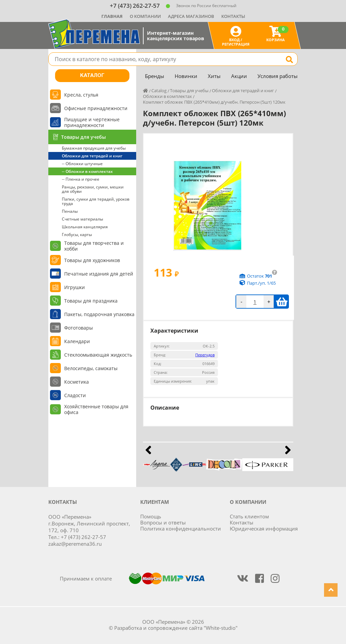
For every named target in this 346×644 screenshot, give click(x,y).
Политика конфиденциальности (181, 529)
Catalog (159, 91)
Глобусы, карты (77, 235)
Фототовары (79, 328)
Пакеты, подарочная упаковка (99, 314)
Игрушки (75, 287)
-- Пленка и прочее (81, 179)
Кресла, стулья (81, 95)
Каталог (92, 76)
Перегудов (205, 355)
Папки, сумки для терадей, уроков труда (96, 201)
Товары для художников (92, 260)
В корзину (282, 302)
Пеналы (70, 211)
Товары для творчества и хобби (94, 246)
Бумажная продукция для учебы (94, 148)
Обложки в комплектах (167, 96)
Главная (112, 16)
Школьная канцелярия (85, 227)
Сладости (75, 395)
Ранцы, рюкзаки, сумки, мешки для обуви (93, 189)
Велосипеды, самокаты (91, 368)
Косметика (77, 382)
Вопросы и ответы (163, 522)
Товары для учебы (83, 137)
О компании (145, 16)
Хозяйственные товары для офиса (96, 409)
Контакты (233, 16)
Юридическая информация (264, 529)
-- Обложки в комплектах (87, 171)
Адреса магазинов (191, 16)
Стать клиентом (249, 516)
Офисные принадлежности (96, 108)
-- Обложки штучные (82, 164)
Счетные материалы (82, 219)
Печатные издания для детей (99, 274)
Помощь (151, 516)
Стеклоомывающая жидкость (98, 355)
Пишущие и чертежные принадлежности (92, 122)
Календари (77, 341)
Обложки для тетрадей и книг (92, 156)
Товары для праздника (91, 301)
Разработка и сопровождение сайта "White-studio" (176, 628)
